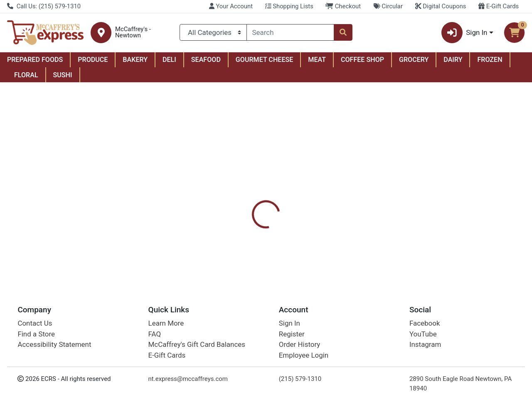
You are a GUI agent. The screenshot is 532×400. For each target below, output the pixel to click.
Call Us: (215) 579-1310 (44, 6)
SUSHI (63, 75)
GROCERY (414, 60)
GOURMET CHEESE (265, 60)
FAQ (155, 334)
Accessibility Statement (54, 345)
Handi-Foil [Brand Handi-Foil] (325, 238)
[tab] (245, 195)
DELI (169, 60)
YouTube (423, 334)
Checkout (343, 6)
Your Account (231, 6)
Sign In (289, 324)
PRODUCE (93, 60)
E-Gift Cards (499, 6)
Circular (388, 6)
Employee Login (304, 355)
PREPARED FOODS (35, 60)
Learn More (166, 324)
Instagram (425, 345)
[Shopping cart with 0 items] (514, 33)
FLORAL (26, 75)
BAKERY (135, 60)
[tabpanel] (377, 236)
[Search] (291, 32)
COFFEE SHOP (362, 60)
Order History (300, 345)
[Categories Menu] (213, 32)
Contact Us (35, 324)
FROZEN (490, 60)
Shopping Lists (289, 6)
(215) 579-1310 (300, 379)
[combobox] (291, 32)
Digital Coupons (441, 6)
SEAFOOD (206, 60)
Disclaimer (284, 195)
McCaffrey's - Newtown (133, 32)
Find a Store (36, 334)
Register (292, 334)
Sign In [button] (464, 33)
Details (245, 195)
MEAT (317, 60)
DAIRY (453, 60)
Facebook (425, 324)
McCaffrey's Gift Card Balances (197, 345)
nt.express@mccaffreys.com (188, 379)
